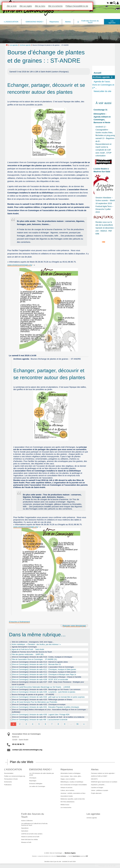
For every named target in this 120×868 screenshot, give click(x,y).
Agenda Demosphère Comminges (24, 647)
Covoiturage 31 (101, 110)
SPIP (87, 856)
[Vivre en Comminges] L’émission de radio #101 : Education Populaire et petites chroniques (45, 707)
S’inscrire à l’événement (19, 622)
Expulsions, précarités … (99, 785)
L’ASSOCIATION (13, 769)
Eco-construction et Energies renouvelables (74, 785)
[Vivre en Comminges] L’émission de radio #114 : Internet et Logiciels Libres (40, 662)
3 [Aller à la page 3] (26, 724)
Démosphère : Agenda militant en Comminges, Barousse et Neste (102, 118)
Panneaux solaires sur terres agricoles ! (103, 773)
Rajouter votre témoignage (74, 626)
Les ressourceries (66, 807)
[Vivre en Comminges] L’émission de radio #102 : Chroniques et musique (39, 705)
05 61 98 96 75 (18, 744)
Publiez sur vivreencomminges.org (15, 776)
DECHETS (94, 779)
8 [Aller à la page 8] (58, 724)
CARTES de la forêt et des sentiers (32, 834)
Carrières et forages (97, 788)
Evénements (8, 782)
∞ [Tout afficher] (84, 724)
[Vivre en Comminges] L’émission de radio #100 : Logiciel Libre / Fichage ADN (41, 715)
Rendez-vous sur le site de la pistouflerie (104, 224)
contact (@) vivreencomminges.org (27, 750)
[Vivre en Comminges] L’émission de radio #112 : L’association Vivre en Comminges (43, 667)
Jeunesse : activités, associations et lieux (73, 793)
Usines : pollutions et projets (100, 790)
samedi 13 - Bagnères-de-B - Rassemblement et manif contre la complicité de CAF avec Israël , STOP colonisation (105, 147)
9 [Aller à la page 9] (65, 724)
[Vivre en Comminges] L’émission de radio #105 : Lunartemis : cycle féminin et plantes (44, 692)
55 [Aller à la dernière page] (78, 724)
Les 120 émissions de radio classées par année (42, 774)
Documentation (9, 773)
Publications (8, 785)
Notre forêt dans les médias (30, 840)
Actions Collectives (27, 821)
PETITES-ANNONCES (67, 802)
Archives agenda (25, 45)
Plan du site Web (22, 762)
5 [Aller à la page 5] (39, 724)
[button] (105, 3)
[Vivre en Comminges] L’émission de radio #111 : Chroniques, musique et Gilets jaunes (44, 669)
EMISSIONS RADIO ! (41, 769)
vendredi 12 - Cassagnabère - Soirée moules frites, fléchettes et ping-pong (105, 131)
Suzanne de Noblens (61, 856)
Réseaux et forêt (26, 842)
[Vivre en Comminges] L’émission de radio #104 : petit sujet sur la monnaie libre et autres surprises (48, 697)
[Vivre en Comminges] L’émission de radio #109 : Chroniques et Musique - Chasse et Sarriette (46, 677)
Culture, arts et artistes (67, 790)
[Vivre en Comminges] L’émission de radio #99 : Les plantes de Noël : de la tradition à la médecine (48, 717)
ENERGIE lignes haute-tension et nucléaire (104, 782)
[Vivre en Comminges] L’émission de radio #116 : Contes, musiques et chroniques (42, 657)
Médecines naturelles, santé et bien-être (73, 799)
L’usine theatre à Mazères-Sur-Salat (102, 170)
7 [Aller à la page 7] (52, 724)
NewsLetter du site (102, 91)
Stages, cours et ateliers (68, 779)
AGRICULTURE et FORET (99, 776)
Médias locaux (65, 805)
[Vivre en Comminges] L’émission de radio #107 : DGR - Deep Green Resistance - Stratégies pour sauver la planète (48, 683)
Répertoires (67, 769)
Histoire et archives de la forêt (30, 837)
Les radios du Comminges (37, 786)
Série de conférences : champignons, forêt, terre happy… (33, 642)
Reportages (33, 781)
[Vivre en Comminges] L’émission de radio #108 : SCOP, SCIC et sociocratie (40, 680)
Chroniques (33, 778)
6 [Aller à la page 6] (45, 724)
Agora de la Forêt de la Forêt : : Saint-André (28, 649)
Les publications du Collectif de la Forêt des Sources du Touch (34, 824)
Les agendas (14, 45)
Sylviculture (25, 831)
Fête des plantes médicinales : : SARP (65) (28, 654)
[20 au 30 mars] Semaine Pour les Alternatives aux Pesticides (34, 702)
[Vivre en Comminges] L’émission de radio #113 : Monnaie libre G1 (36, 664)
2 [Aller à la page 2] (20, 724)
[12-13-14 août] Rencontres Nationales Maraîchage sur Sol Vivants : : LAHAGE (41, 687)
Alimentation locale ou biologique (71, 773)
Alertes (95, 769)
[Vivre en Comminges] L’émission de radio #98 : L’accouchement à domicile (40, 720)
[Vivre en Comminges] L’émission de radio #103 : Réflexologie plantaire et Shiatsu (42, 700)
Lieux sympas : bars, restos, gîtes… (71, 776)
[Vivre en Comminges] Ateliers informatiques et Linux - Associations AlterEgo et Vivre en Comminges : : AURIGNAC (50, 711)
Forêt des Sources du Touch (33, 815)
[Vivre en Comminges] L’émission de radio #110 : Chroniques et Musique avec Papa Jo (44, 674)
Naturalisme (25, 828)
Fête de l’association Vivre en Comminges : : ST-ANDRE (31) (34, 659)
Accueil (97, 73)
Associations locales (67, 796)
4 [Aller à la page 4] (33, 724)
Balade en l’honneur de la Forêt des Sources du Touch (32, 652)
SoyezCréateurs (76, 856)
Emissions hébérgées (36, 784)
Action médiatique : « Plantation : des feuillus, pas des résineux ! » (36, 644)
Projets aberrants (96, 793)
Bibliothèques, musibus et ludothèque (72, 782)
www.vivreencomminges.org (20, 265)
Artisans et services (66, 788)
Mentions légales (70, 853)
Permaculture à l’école (11, 779)
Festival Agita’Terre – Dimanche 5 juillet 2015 (104, 209)
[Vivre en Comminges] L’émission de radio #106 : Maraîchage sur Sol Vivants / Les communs (46, 689)
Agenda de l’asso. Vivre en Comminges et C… (103, 85)
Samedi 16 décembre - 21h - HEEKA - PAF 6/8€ (105, 231)
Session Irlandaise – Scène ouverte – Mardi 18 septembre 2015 (105, 200)
